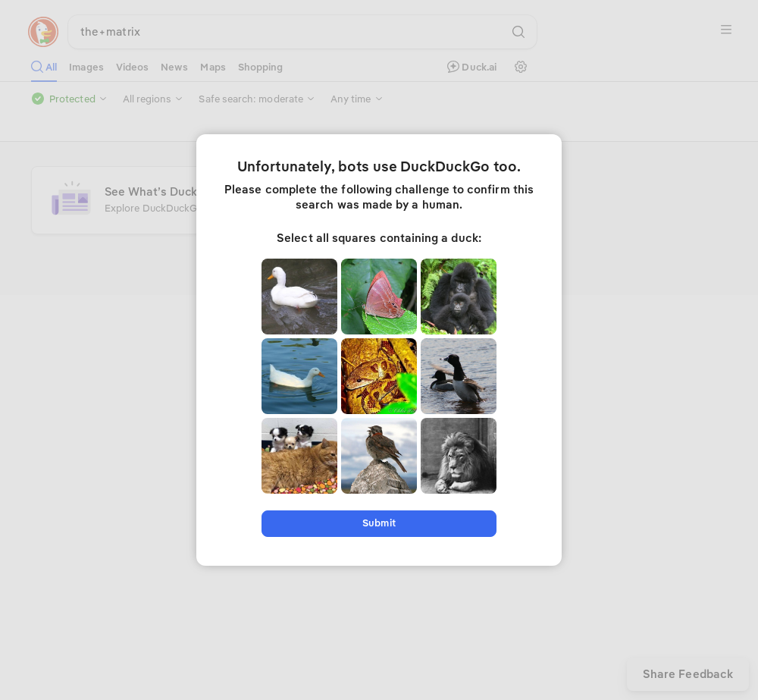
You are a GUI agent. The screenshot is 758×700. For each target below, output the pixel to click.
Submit (379, 523)
